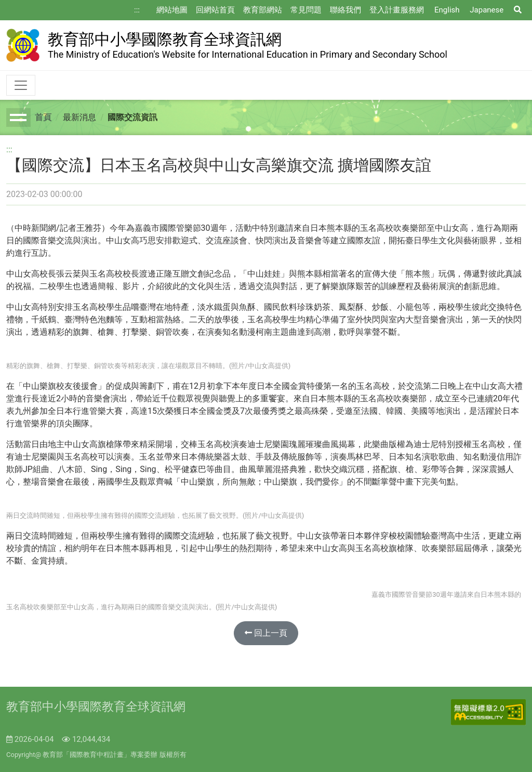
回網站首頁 (215, 10)
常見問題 (306, 10)
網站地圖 (172, 10)
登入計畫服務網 (397, 10)
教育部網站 (263, 10)
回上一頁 (266, 633)
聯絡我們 (345, 10)
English (447, 10)
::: (137, 10)
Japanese (487, 10)
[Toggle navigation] (21, 85)
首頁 (43, 117)
